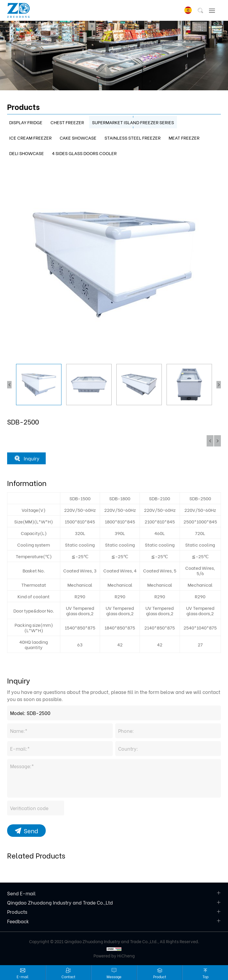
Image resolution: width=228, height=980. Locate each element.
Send (31, 830)
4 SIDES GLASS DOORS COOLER (84, 153)
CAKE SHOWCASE (78, 138)
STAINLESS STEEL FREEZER (133, 138)
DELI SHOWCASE (27, 153)
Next (219, 385)
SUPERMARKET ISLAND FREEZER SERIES (133, 122)
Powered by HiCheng (114, 955)
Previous (9, 385)
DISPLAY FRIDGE (26, 122)
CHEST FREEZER (67, 122)
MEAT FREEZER (184, 138)
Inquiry (32, 458)
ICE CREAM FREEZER (30, 138)
